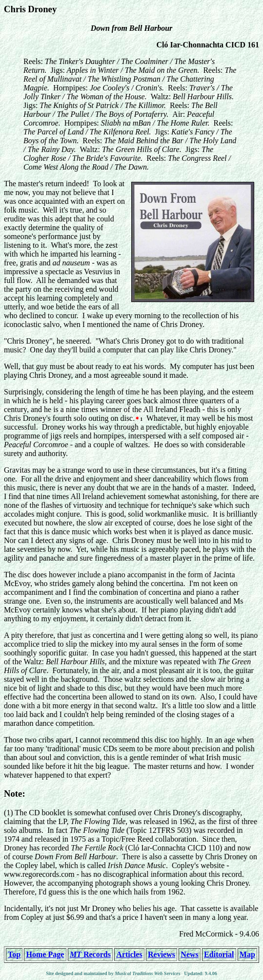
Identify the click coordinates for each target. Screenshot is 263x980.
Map (247, 954)
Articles (129, 954)
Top (14, 954)
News (189, 954)
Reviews (162, 954)
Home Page (45, 954)
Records (90, 954)
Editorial (219, 954)
